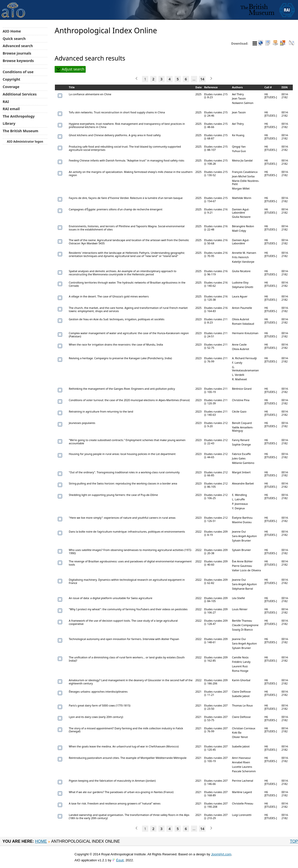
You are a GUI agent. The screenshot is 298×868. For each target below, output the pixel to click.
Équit (120, 860)
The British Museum (20, 131)
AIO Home (12, 31)
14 (202, 79)
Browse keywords (18, 61)
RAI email (11, 109)
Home (41, 841)
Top (294, 841)
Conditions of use (18, 72)
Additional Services (20, 94)
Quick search (14, 39)
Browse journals (17, 53)
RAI (6, 102)
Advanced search (18, 46)
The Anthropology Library (19, 120)
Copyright (12, 79)
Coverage (11, 87)
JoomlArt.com (221, 854)
